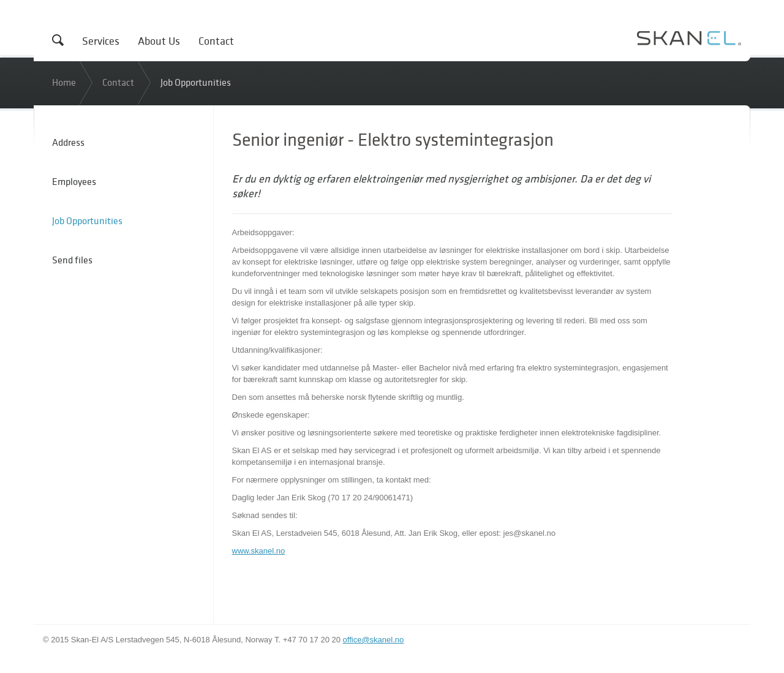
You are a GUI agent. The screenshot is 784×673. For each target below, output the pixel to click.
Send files (72, 260)
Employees (74, 181)
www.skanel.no (259, 551)
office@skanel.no (374, 640)
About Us (159, 41)
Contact (216, 41)
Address (68, 142)
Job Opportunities (196, 82)
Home (64, 82)
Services (101, 41)
